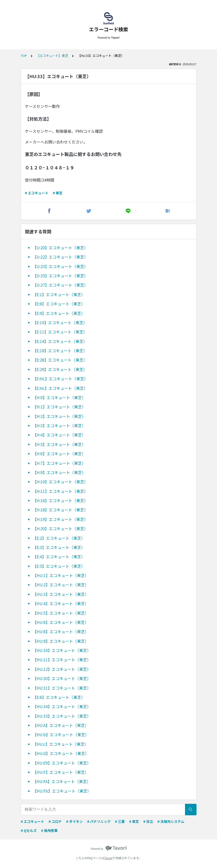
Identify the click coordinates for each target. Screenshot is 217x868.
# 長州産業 (49, 830)
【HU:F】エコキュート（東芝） (61, 772)
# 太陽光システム (171, 821)
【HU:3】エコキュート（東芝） (61, 594)
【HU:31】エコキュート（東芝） (62, 688)
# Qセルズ (29, 830)
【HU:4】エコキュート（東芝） (61, 603)
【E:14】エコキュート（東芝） (60, 341)
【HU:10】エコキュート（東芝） (62, 650)
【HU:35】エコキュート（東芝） (62, 716)
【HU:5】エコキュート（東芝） (61, 613)
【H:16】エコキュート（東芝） (60, 500)
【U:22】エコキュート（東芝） (60, 257)
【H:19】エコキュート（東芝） (60, 519)
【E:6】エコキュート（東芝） (59, 697)
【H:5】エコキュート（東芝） (59, 444)
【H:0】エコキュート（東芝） (59, 397)
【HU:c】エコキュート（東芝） (61, 744)
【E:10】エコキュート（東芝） (60, 322)
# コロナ (55, 821)
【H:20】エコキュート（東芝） (60, 528)
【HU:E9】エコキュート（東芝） (62, 763)
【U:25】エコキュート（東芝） (60, 276)
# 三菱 (120, 821)
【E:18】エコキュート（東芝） (60, 351)
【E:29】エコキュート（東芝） (60, 369)
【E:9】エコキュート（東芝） (59, 313)
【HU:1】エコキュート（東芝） (61, 575)
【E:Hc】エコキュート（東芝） (60, 388)
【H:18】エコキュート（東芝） (60, 510)
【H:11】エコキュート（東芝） (60, 491)
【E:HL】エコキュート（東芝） (60, 379)
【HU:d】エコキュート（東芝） (61, 753)
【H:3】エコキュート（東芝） (59, 425)
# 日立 (148, 821)
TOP (24, 56)
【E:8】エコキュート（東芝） (59, 304)
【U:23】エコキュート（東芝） (60, 266)
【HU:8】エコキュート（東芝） (61, 631)
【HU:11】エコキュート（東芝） (62, 660)
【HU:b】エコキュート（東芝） (61, 734)
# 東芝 (58, 193)
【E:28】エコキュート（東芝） (60, 360)
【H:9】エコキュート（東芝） (59, 472)
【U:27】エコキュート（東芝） (60, 285)
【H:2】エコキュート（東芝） (59, 416)
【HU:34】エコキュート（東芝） (62, 706)
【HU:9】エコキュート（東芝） (61, 641)
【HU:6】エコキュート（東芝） (61, 622)
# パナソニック (99, 821)
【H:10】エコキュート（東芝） (60, 482)
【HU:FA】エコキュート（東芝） (62, 781)
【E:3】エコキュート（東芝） (59, 547)
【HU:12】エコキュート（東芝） (62, 669)
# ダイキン (74, 821)
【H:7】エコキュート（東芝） (59, 463)
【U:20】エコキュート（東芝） (60, 248)
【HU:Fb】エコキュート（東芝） (62, 791)
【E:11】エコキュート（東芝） (60, 332)
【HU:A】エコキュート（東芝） (61, 725)
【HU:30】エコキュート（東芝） (62, 678)
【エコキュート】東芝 (52, 56)
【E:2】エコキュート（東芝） (59, 538)
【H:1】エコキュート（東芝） (59, 407)
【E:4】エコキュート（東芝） (59, 557)
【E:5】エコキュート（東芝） (59, 566)
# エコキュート (37, 193)
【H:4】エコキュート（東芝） (59, 435)
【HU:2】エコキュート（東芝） (61, 585)
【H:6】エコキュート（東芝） (59, 454)
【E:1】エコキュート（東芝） (59, 294)
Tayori (108, 858)
